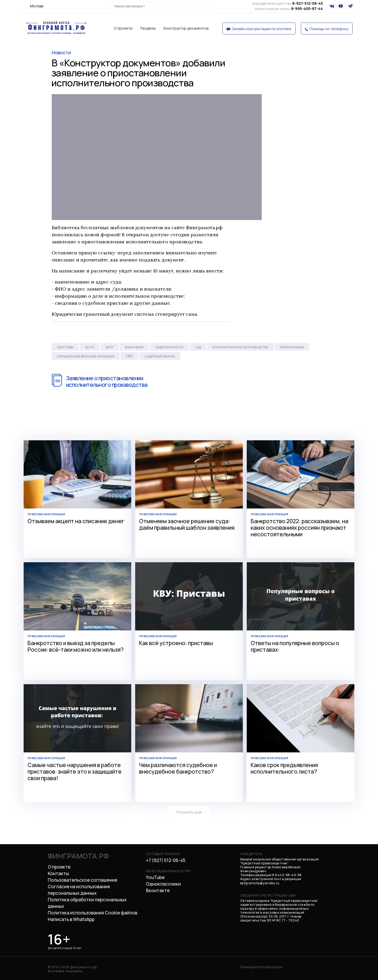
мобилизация (292, 347)
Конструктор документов (186, 28)
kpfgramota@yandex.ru (260, 883)
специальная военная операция (86, 356)
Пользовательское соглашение (83, 880)
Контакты (58, 873)
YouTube (155, 877)
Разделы (148, 28)
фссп (90, 347)
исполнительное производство (240, 347)
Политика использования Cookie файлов (93, 913)
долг (110, 347)
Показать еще (189, 812)
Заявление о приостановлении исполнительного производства (107, 381)
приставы (65, 347)
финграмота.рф (78, 856)
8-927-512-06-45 (288, 3)
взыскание (134, 347)
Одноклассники (163, 884)
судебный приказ (160, 356)
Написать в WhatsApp (71, 919)
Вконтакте (158, 890)
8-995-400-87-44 (289, 9)
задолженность (169, 347)
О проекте (123, 28)
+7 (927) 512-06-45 (166, 860)
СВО (129, 356)
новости (61, 53)
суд (198, 347)
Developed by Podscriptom (262, 967)
